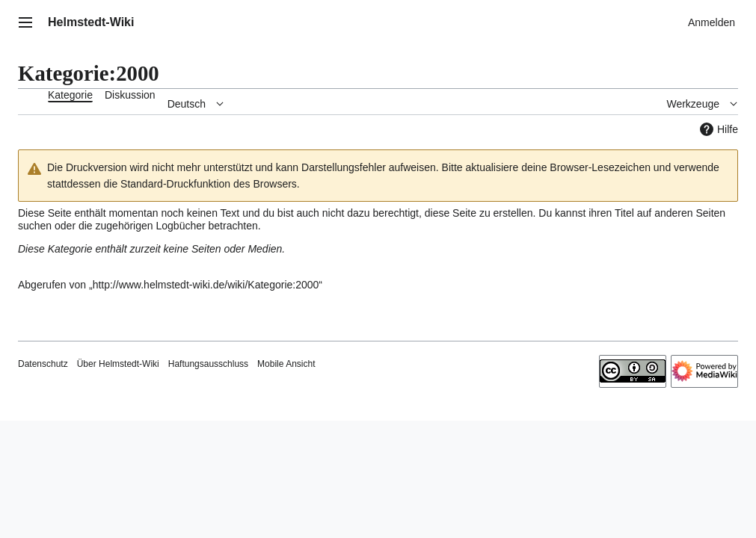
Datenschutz (43, 364)
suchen (35, 226)
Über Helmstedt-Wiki (118, 364)
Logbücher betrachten (206, 226)
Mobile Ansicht (286, 364)
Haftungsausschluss (208, 364)
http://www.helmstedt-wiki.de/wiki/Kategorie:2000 (206, 285)
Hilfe (717, 129)
